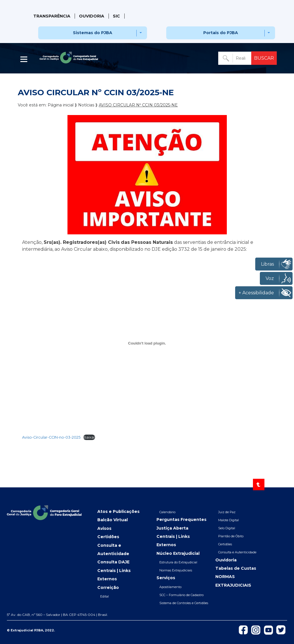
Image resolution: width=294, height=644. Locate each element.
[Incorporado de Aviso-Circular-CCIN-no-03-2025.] (147, 343)
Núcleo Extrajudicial (178, 553)
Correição (108, 587)
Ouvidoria (92, 16)
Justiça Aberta (172, 528)
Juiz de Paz (227, 512)
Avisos (104, 528)
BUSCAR (264, 58)
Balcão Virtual (113, 520)
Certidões (108, 537)
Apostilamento (170, 587)
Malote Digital (229, 520)
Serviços (166, 578)
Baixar (89, 437)
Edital (105, 596)
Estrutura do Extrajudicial (178, 562)
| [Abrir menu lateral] (24, 59)
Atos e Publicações (118, 511)
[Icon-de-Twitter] (281, 629)
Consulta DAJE (113, 562)
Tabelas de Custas (236, 568)
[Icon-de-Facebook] (243, 629)
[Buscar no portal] (235, 58)
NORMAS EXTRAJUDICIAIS (233, 581)
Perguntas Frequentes (181, 520)
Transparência (52, 16)
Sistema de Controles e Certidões (184, 603)
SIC (116, 16)
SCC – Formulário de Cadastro (181, 595)
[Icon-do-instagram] (256, 630)
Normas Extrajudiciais (176, 570)
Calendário (167, 512)
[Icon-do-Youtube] (269, 630)
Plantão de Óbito (231, 536)
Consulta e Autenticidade (113, 549)
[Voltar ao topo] (259, 485)
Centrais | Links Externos (114, 575)
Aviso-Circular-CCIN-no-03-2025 (51, 437)
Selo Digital (227, 528)
